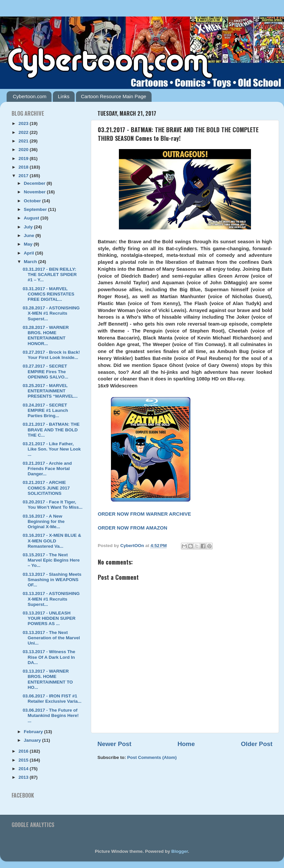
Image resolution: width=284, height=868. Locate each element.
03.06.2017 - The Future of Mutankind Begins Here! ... (51, 715)
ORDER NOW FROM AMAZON (133, 528)
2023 (24, 123)
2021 (24, 141)
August (32, 218)
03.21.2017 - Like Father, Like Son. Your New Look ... (52, 449)
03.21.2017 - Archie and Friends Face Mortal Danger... (47, 469)
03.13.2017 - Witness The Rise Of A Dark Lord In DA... (49, 657)
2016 (24, 751)
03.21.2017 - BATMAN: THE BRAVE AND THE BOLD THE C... (51, 430)
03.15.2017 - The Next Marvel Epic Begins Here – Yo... (51, 560)
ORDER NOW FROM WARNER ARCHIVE (144, 514)
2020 (24, 150)
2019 (24, 158)
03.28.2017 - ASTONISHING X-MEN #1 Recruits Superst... (51, 313)
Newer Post (114, 744)
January (33, 740)
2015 (24, 760)
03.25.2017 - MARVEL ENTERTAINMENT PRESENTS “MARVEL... (50, 391)
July (29, 227)
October (33, 201)
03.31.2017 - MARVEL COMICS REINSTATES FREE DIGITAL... (49, 294)
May (29, 244)
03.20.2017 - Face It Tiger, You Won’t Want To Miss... (53, 505)
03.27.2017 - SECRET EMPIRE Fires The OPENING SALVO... (46, 371)
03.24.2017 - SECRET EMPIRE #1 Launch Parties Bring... (45, 410)
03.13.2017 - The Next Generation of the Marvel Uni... (51, 638)
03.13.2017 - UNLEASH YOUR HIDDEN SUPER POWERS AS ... (49, 618)
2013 (24, 777)
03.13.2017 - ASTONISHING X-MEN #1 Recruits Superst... (51, 599)
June (30, 236)
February (34, 732)
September (36, 209)
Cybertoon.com (30, 96)
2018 (24, 167)
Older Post (257, 744)
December (35, 183)
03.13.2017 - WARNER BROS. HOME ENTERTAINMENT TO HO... (48, 679)
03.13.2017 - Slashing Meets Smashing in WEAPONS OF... (52, 580)
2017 (24, 176)
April (30, 253)
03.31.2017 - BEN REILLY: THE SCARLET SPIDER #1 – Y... (50, 275)
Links (64, 96)
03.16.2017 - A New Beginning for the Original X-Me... (44, 521)
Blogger (180, 851)
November (35, 192)
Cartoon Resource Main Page (114, 96)
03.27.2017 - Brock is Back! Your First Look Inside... (51, 355)
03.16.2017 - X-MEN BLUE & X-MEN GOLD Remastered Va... (52, 541)
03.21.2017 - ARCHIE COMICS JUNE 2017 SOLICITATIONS (46, 488)
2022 (24, 132)
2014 (24, 769)
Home (186, 744)
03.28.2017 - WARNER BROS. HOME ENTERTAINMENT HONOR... (46, 335)
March (31, 262)
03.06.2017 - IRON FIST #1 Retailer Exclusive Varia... (52, 699)
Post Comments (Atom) (152, 757)
